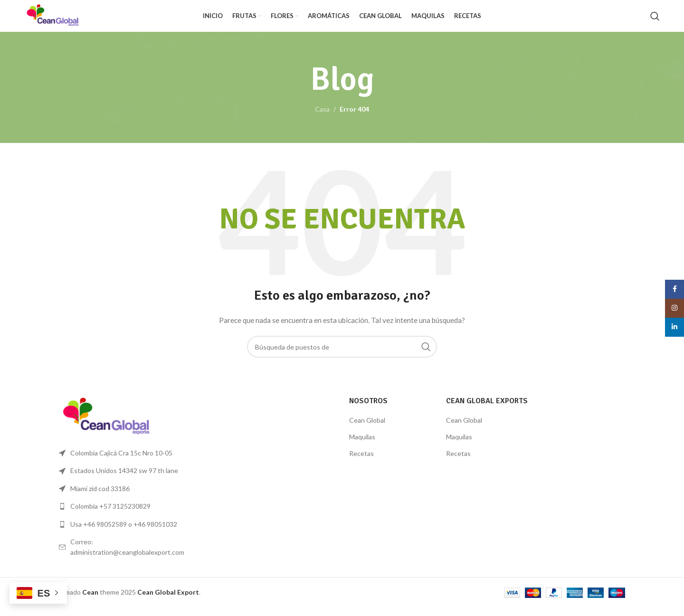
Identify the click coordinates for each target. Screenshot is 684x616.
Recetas (361, 461)
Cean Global (367, 429)
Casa (322, 118)
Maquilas (362, 445)
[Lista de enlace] (124, 515)
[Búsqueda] (655, 20)
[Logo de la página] (62, 19)
